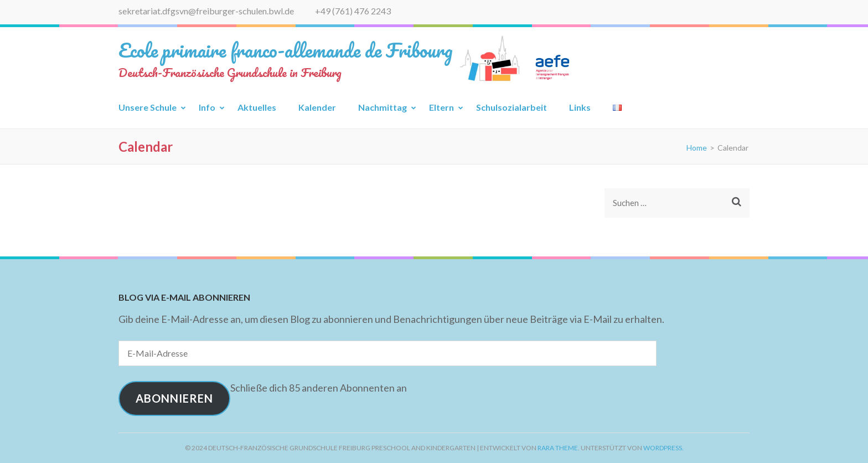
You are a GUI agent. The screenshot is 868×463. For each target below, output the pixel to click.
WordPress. (663, 448)
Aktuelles (257, 107)
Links (580, 107)
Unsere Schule (148, 107)
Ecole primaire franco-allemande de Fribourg (286, 50)
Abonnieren (174, 398)
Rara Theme (558, 448)
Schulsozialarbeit (512, 107)
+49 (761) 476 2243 (353, 11)
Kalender (317, 107)
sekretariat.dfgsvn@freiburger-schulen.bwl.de (206, 11)
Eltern (441, 107)
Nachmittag (383, 107)
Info (207, 107)
